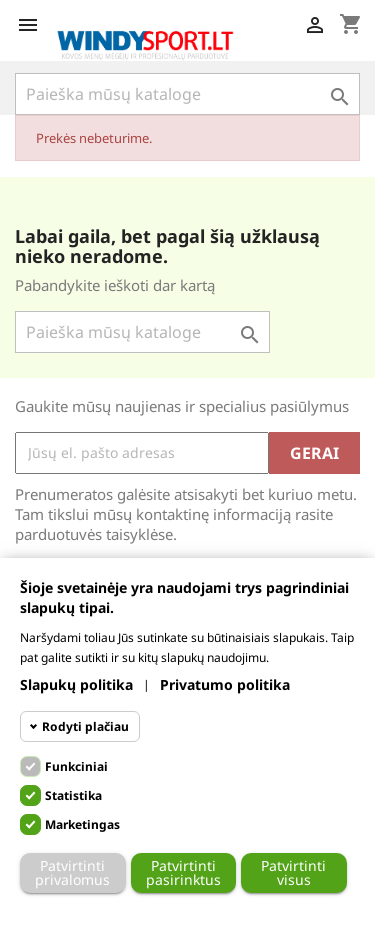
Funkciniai (76, 766)
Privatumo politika (225, 684)
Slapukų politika (76, 684)
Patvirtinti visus (293, 872)
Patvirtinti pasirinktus (183, 872)
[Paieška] (187, 94)
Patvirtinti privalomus (72, 872)
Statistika (73, 795)
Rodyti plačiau (85, 726)
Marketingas (82, 824)
